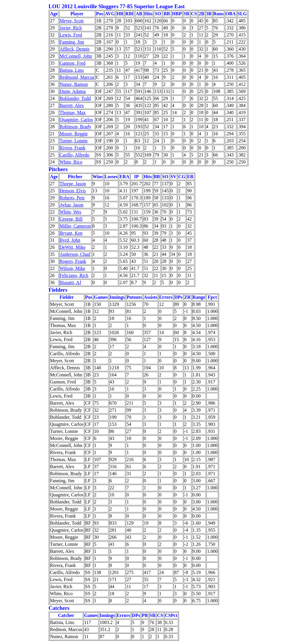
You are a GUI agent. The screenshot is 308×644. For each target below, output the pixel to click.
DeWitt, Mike (73, 247)
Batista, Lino (72, 70)
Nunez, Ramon (74, 84)
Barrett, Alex (72, 105)
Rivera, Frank (73, 148)
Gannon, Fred (73, 63)
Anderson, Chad (75, 254)
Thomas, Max (73, 112)
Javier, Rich (71, 28)
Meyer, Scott (72, 21)
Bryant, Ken (71, 233)
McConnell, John (76, 56)
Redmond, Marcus (77, 77)
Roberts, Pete (72, 198)
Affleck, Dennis (75, 49)
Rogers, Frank (73, 261)
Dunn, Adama (73, 91)
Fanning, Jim (72, 42)
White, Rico (71, 162)
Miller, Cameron (75, 226)
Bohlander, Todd (75, 98)
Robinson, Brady (76, 127)
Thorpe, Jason (73, 184)
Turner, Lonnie (74, 141)
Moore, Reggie (74, 134)
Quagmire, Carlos (76, 120)
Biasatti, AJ (71, 282)
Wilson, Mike (72, 268)
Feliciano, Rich (74, 275)
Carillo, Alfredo (75, 155)
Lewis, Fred (71, 35)
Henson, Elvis (73, 191)
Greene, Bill (71, 219)
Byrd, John (70, 240)
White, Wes (71, 212)
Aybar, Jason (72, 205)
